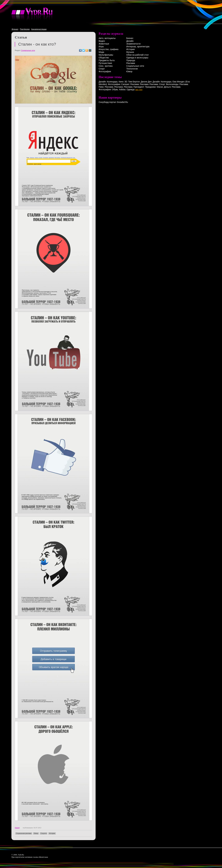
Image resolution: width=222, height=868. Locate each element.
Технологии (132, 69)
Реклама (131, 63)
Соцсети (44, 833)
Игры (101, 47)
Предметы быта (107, 60)
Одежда (131, 89)
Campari (125, 84)
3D (126, 82)
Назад (17, 828)
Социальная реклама (24, 833)
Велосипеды (172, 84)
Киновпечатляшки (39, 29)
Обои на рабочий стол (137, 55)
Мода (101, 52)
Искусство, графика (109, 49)
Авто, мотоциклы (107, 38)
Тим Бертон (134, 82)
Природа (131, 60)
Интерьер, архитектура (138, 47)
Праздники (150, 87)
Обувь (115, 89)
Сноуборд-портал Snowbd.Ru (113, 102)
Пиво (101, 87)
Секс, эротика (106, 66)
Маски (160, 87)
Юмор (36, 833)
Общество (104, 58)
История (52, 833)
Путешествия (105, 63)
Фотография (105, 71)
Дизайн (130, 41)
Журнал (15, 29)
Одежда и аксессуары (137, 58)
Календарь (112, 82)
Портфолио (25, 29)
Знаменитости (133, 44)
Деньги (167, 87)
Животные (104, 44)
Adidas (122, 89)
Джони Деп (146, 82)
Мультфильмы (106, 55)
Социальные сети (28, 50)
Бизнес (130, 38)
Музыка (130, 52)
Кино (121, 82)
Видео (102, 41)
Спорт (102, 69)
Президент (139, 87)
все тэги (139, 90)
